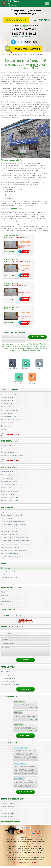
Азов (3, 599)
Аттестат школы (6, 478)
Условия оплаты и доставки (19, 383)
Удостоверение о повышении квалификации (16, 544)
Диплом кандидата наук (9, 413)
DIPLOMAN (23, 830)
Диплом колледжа (7, 452)
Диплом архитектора (8, 815)
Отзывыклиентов (39, 369)
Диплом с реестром (8, 426)
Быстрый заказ (25, 241)
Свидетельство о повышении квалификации (16, 541)
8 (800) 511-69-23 (24, 34)
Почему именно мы (7, 581)
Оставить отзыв (25, 794)
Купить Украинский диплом (10, 554)
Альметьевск (5, 602)
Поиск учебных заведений (27, 49)
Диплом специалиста (8, 397)
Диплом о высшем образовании (12, 394)
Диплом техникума (7, 449)
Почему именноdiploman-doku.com (25, 621)
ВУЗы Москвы (6, 568)
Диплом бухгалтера (8, 818)
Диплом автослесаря (8, 809)
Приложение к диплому (9, 528)
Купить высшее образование (11, 686)
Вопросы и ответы (25, 369)
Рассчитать (44, 20)
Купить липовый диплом (9, 680)
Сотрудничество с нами (9, 578)
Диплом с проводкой (8, 423)
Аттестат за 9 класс (8, 475)
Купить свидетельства (9, 677)
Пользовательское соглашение (26, 864)
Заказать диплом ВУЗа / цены (11, 420)
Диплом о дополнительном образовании (15, 538)
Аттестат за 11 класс (8, 472)
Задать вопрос (26, 737)
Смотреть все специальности (11, 823)
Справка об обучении (8, 485)
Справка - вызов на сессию (10, 491)
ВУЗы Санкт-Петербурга (9, 571)
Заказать (25, 251)
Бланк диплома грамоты (9, 531)
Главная (4, 54)
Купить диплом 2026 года (10, 673)
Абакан (3, 592)
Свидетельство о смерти (9, 518)
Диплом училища (7, 446)
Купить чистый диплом (9, 683)
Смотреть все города (8, 610)
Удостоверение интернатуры (11, 547)
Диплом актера (6, 812)
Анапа (3, 605)
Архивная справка (7, 488)
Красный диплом (7, 407)
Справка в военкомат (8, 494)
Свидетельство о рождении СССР (12, 515)
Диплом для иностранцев (10, 410)
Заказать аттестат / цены (10, 497)
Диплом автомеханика (9, 805)
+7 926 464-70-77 (24, 30)
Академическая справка (9, 481)
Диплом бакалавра (8, 400)
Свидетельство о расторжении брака (14, 525)
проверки (23, 26)
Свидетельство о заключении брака (13, 522)
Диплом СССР (5, 429)
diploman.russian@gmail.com (32, 350)
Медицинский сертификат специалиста (14, 550)
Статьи (3, 575)
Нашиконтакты (32, 383)
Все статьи (25, 691)
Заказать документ (16, 20)
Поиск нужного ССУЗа (12, 461)
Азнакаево (5, 595)
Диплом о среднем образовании (12, 455)
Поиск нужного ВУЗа (12, 435)
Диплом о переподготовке (10, 534)
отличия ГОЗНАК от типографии (12, 369)
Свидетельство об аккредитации (12, 557)
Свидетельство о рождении (10, 512)
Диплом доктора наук (8, 416)
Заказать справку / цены (9, 501)
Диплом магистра (7, 404)
